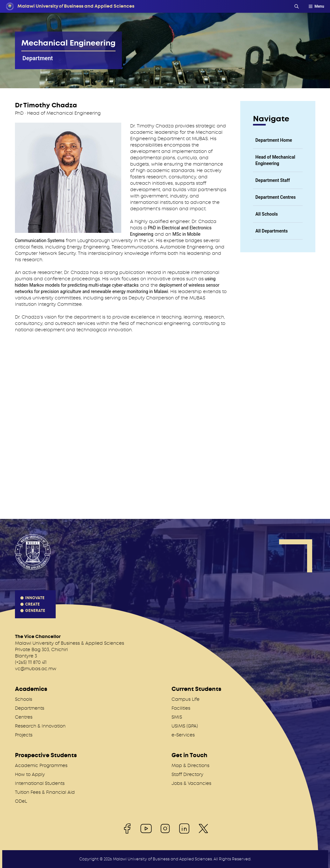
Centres (24, 717)
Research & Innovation (40, 726)
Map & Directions (190, 765)
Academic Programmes (41, 765)
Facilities (181, 708)
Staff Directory (187, 774)
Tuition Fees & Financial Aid (45, 792)
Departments (30, 708)
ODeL (21, 801)
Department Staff (273, 180)
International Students (40, 783)
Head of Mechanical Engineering (275, 160)
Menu (316, 6)
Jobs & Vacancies (191, 783)
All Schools (267, 214)
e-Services (183, 735)
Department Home (274, 140)
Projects (24, 735)
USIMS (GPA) (185, 726)
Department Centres (276, 197)
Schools (24, 699)
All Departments (272, 231)
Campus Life (186, 699)
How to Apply (30, 774)
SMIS (177, 717)
